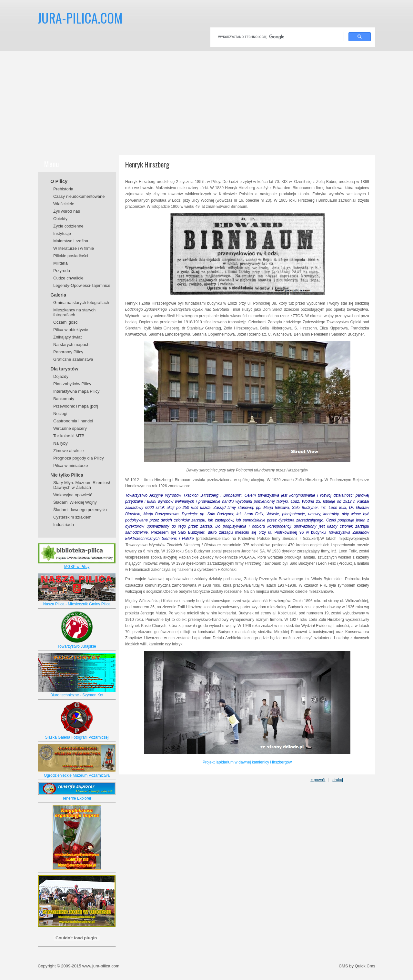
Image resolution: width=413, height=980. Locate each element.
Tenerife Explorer (77, 798)
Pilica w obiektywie (71, 330)
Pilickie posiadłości (71, 256)
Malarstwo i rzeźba (71, 241)
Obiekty (60, 219)
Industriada (64, 525)
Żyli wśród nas (67, 211)
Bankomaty (64, 399)
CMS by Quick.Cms (357, 966)
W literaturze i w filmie (74, 248)
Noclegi (60, 414)
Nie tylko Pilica (67, 475)
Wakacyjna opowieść (73, 495)
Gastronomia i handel (73, 421)
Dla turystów (64, 369)
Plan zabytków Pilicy (72, 384)
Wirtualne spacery (70, 428)
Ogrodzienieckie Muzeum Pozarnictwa (77, 775)
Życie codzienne (68, 226)
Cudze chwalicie (68, 278)
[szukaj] (279, 37)
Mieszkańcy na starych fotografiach (74, 312)
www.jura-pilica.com (101, 966)
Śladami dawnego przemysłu (80, 510)
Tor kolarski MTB (69, 436)
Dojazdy (61, 376)
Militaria (60, 263)
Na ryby (60, 443)
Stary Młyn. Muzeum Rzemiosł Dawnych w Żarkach (81, 485)
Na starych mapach (71, 344)
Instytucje (62, 233)
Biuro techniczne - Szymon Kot (77, 695)
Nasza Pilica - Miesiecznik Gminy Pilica (77, 604)
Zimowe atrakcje (69, 451)
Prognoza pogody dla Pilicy (79, 458)
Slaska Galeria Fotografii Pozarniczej (77, 737)
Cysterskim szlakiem (72, 517)
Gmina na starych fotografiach (81, 303)
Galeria (58, 295)
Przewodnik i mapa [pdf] (76, 406)
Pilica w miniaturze (71, 465)
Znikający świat (67, 337)
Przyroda (62, 271)
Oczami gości (66, 322)
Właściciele (64, 204)
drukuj (338, 780)
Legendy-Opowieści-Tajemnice (82, 285)
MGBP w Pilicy (77, 567)
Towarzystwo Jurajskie (77, 646)
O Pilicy (59, 181)
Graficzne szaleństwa (73, 359)
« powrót (318, 780)
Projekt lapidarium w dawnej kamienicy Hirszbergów (247, 762)
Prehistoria (63, 189)
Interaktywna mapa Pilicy (76, 391)
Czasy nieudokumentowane (79, 196)
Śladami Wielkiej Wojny (75, 502)
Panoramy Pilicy (68, 352)
